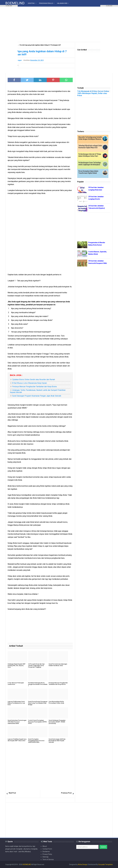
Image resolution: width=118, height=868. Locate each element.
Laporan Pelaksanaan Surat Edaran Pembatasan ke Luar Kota (16, 703)
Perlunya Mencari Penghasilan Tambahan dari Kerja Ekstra (34, 387)
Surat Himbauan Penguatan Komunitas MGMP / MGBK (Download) (57, 722)
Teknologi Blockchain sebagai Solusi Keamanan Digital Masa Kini (90, 147)
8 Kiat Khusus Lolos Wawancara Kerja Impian (29, 383)
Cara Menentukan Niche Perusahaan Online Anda (56, 702)
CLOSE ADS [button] (9, 6)
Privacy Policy (47, 854)
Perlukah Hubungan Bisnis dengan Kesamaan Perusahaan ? (38, 684)
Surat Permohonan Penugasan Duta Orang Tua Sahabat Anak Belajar (38, 703)
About (45, 846)
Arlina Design (83, 864)
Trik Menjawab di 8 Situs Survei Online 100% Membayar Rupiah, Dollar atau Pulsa (93, 93)
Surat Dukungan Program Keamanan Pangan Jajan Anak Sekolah (37, 396)
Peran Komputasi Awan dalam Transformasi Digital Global (88, 172)
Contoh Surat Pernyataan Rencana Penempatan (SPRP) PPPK (37, 722)
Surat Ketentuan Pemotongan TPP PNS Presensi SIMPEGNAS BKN (17, 722)
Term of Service (48, 859)
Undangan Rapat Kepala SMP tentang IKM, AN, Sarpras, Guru (16, 666)
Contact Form (47, 849)
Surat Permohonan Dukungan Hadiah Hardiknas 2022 (58, 665)
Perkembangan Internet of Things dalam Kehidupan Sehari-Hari (90, 155)
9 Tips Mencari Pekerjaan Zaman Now (16, 684)
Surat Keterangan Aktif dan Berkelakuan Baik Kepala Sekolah (57, 741)
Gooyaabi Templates (105, 864)
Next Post (12, 793)
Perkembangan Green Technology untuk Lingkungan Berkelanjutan (89, 164)
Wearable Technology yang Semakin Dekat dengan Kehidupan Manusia (90, 138)
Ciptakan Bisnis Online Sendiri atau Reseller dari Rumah (34, 380)
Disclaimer (46, 852)
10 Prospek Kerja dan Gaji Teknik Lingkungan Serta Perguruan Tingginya (36, 666)
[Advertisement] (59, 24)
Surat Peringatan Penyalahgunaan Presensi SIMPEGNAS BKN (36, 741)
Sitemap (45, 857)
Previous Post (66, 793)
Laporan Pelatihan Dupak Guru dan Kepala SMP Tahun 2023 (17, 740)
